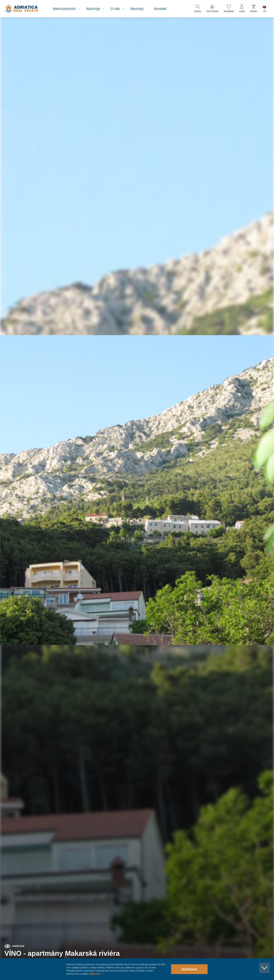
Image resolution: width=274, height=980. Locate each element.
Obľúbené (229, 11)
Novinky (139, 9)
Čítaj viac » (96, 974)
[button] (255, 36)
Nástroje (95, 9)
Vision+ (254, 11)
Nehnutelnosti (66, 9)
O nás (117, 9)
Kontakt (163, 9)
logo (23, 9)
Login (242, 11)
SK (264, 11)
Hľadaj (198, 11)
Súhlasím (189, 969)
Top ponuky (212, 11)
